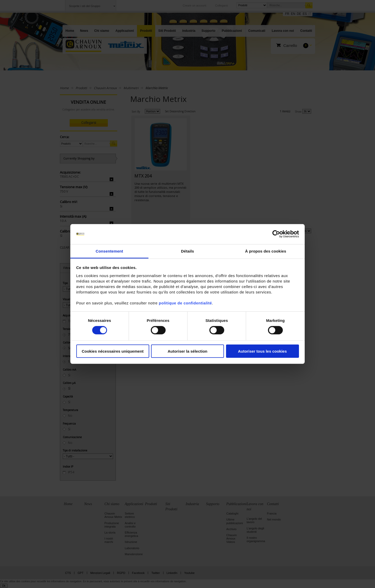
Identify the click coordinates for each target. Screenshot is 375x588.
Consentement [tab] (109, 251)
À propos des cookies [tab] (266, 251)
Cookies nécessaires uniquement (113, 351)
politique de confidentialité (185, 303)
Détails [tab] (187, 251)
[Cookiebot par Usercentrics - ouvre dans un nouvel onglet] (276, 234)
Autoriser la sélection (188, 351)
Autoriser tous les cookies (262, 351)
